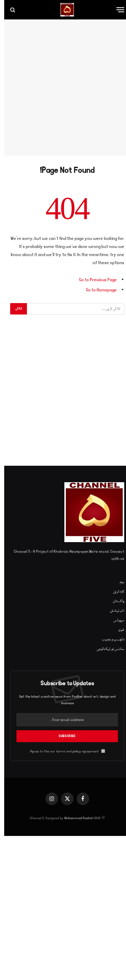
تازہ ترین (114, 592)
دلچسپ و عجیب (109, 640)
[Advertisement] (63, 88)
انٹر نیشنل (113, 611)
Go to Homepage (97, 290)
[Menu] (116, 10)
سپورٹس (115, 620)
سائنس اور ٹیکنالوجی (106, 649)
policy (73, 751)
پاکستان (114, 601)
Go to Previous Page (94, 280)
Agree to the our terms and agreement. (63, 751)
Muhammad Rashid (74, 818)
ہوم (118, 582)
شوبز (117, 630)
